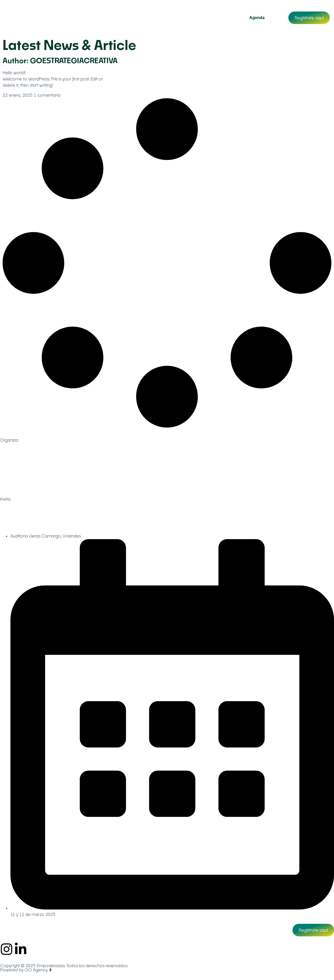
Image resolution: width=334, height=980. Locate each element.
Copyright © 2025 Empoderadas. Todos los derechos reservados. (64, 965)
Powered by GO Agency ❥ (26, 970)
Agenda (257, 18)
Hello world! (14, 73)
